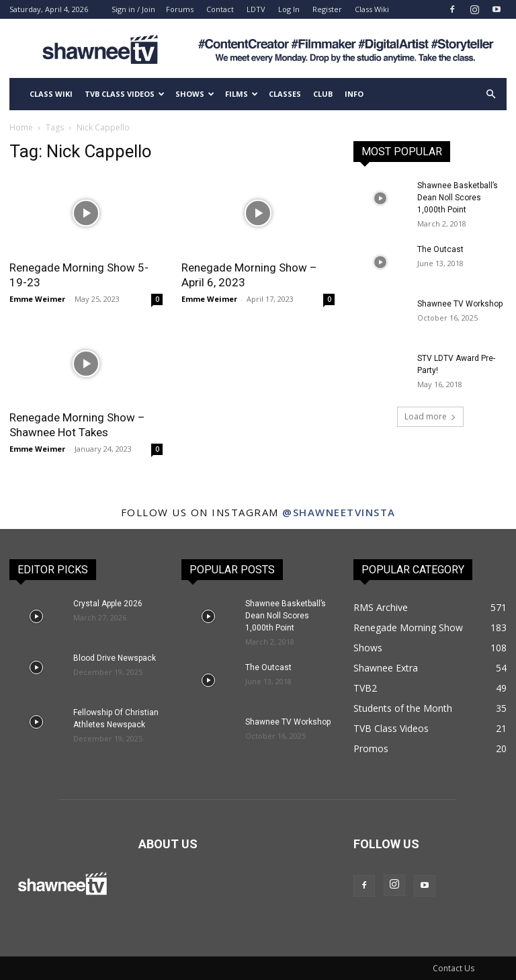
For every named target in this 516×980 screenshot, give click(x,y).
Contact (220, 9)
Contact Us (454, 968)
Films (242, 94)
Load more (430, 416)
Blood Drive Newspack (115, 658)
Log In (289, 9)
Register (327, 9)
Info (354, 94)
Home (21, 127)
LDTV (256, 9)
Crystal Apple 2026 (108, 604)
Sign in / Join (133, 9)
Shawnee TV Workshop (460, 304)
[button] (490, 94)
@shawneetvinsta (339, 512)
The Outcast (440, 249)
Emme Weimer (37, 299)
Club (323, 94)
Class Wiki (372, 9)
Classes (285, 94)
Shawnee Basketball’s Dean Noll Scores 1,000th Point (458, 198)
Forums (180, 9)
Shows (195, 94)
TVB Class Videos (125, 94)
